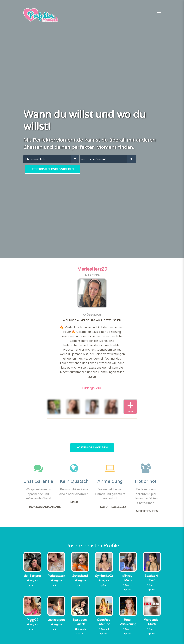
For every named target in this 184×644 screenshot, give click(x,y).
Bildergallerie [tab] (92, 388)
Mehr (74, 502)
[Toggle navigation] (159, 11)
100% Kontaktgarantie (45, 507)
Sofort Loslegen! (113, 507)
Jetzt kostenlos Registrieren (53, 169)
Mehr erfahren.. (148, 511)
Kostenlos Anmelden (92, 448)
